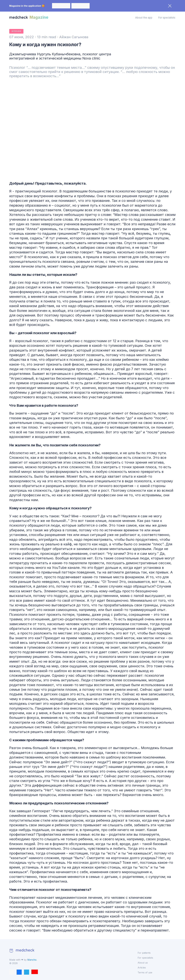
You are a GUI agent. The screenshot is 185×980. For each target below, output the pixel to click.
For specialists (167, 18)
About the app (144, 18)
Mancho (32, 960)
